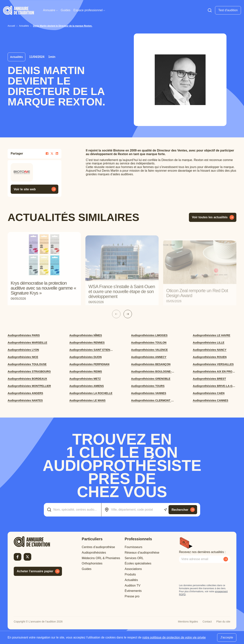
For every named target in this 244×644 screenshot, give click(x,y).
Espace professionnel (89, 10)
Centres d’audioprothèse (98, 547)
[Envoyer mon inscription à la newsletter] (226, 559)
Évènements (133, 591)
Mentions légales (188, 622)
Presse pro (132, 596)
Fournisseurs (133, 547)
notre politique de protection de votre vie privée (174, 637)
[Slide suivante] (128, 314)
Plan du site (223, 622)
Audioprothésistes (94, 553)
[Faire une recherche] (210, 10)
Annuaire (50, 10)
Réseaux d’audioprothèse (142, 553)
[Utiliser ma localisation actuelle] (165, 510)
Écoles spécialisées (138, 563)
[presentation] (208, 573)
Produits (130, 574)
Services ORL (134, 558)
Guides (66, 10)
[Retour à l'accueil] (38, 542)
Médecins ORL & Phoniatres (101, 558)
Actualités (131, 580)
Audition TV (132, 585)
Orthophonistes (92, 563)
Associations (133, 569)
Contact (207, 622)
